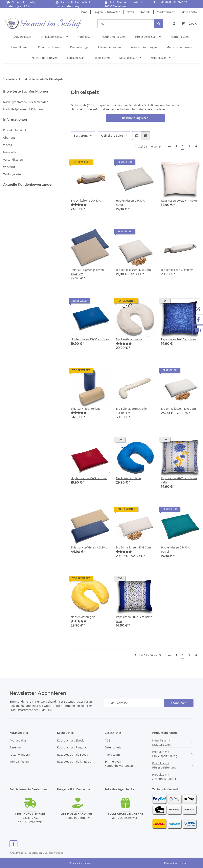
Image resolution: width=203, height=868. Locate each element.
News (130, 12)
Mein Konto (189, 12)
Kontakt (145, 12)
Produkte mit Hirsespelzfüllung (164, 765)
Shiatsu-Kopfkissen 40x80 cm (90, 547)
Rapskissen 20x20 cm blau (178, 339)
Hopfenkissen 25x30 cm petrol (177, 549)
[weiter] (196, 146)
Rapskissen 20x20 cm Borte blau (134, 619)
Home (84, 12)
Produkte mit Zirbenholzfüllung (164, 777)
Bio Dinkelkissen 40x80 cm (133, 547)
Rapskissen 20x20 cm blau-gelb (179, 480)
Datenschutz (113, 747)
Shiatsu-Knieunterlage (86, 409)
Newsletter (10, 152)
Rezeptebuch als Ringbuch (75, 761)
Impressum (112, 755)
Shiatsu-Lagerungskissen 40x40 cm (87, 272)
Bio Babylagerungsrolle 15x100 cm (131, 411)
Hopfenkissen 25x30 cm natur (132, 203)
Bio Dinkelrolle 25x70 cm (177, 270)
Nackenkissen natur (129, 339)
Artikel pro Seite (112, 136)
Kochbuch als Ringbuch (73, 747)
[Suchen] (159, 24)
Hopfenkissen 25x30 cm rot (89, 478)
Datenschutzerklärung (79, 701)
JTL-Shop (182, 863)
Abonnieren (179, 703)
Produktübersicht (15, 130)
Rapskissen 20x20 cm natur (179, 200)
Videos (8, 145)
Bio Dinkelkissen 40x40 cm (133, 270)
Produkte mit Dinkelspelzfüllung (165, 754)
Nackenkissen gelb (83, 617)
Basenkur (16, 747)
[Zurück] (169, 146)
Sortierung (81, 136)
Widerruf (9, 167)
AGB (107, 740)
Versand (59, 853)
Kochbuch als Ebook (70, 740)
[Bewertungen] (79, 205)
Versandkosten (13, 160)
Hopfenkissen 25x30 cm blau (90, 339)
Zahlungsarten (13, 174)
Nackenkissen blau (128, 478)
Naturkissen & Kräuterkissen (162, 742)
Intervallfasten (19, 761)
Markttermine (166, 12)
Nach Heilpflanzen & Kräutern (23, 109)
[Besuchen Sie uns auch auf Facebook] (13, 844)
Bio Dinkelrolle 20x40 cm (87, 200)
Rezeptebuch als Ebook (72, 755)
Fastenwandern (20, 755)
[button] (174, 24)
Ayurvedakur (18, 740)
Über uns (9, 138)
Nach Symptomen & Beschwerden (26, 102)
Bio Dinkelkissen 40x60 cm (178, 409)
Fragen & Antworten (107, 12)
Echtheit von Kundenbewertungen (119, 764)
